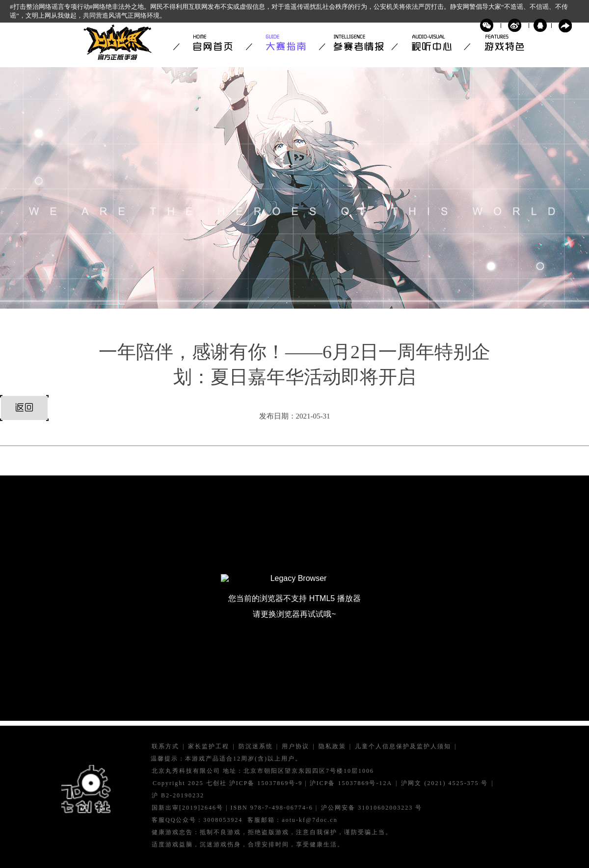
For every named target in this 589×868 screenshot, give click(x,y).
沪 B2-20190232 (178, 796)
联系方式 (165, 747)
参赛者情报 (355, 43)
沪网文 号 (444, 783)
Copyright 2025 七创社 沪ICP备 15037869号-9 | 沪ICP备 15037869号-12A (272, 783)
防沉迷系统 (256, 747)
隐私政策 (332, 747)
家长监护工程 (209, 747)
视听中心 (428, 43)
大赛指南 (282, 43)
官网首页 (210, 43)
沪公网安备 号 (372, 808)
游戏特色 (500, 43)
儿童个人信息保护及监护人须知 (403, 747)
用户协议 (295, 747)
